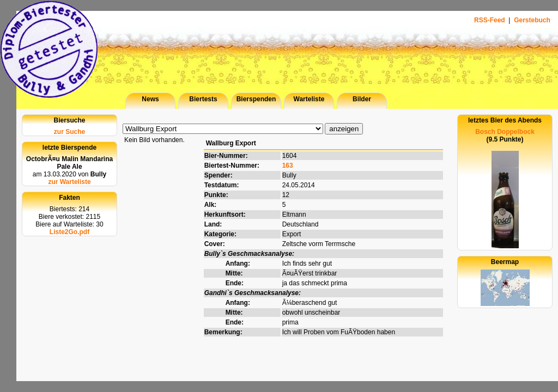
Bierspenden (256, 99)
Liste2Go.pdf (69, 232)
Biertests (203, 99)
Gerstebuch (532, 20)
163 (288, 166)
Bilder (362, 99)
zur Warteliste (69, 182)
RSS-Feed (490, 20)
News (150, 99)
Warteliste (309, 99)
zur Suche (69, 132)
